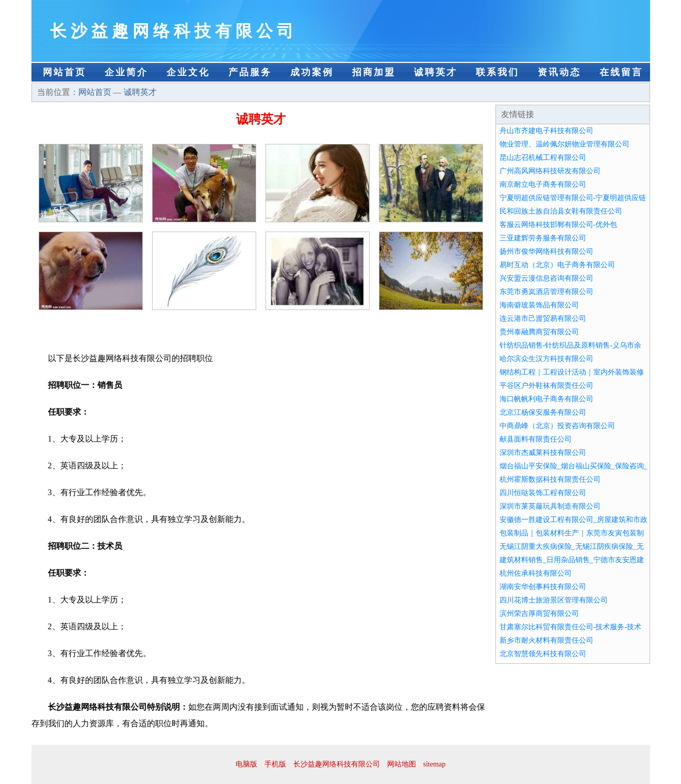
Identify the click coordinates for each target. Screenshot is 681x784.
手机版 (275, 764)
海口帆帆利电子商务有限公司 (546, 399)
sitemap (435, 764)
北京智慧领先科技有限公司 (543, 654)
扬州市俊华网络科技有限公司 (546, 251)
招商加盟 (374, 72)
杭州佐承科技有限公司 (536, 573)
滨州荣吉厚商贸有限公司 (539, 614)
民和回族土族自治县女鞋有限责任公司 (561, 211)
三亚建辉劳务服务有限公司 (543, 238)
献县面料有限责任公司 (536, 439)
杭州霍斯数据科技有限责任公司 (550, 479)
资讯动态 (559, 72)
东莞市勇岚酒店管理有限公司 (546, 292)
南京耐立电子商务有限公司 (543, 184)
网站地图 (402, 764)
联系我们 (497, 72)
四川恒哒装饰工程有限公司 (543, 493)
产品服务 (250, 72)
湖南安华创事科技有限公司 (543, 587)
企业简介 (126, 72)
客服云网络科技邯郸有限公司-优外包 (559, 225)
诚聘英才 (436, 72)
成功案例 (312, 72)
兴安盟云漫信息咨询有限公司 (546, 278)
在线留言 (621, 72)
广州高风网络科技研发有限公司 (550, 171)
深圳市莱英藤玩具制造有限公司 (550, 506)
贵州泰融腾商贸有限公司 (539, 332)
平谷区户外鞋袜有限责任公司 (546, 386)
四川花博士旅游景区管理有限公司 (554, 600)
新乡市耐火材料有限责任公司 (546, 640)
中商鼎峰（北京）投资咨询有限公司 (557, 426)
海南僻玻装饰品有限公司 (539, 305)
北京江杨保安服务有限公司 (543, 412)
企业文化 (188, 72)
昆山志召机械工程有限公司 (543, 158)
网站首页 (64, 72)
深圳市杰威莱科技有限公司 (543, 453)
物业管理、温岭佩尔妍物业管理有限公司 (564, 144)
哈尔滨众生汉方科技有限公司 (546, 359)
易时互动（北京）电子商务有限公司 (557, 265)
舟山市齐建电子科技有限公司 (546, 131)
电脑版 (246, 764)
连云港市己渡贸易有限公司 (543, 319)
